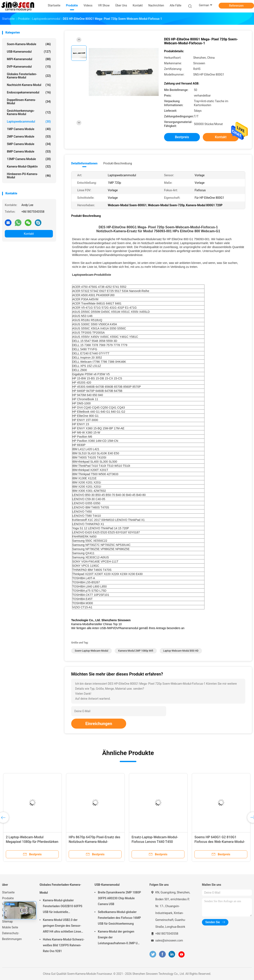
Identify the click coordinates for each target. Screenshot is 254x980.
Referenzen (236, 6)
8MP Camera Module (29, 152)
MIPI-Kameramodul (29, 59)
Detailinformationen (84, 163)
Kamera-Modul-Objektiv (29, 166)
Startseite (8, 892)
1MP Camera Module (29, 129)
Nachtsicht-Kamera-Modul (29, 85)
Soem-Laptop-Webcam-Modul (92, 651)
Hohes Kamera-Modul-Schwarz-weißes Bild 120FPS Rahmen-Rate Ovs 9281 (64, 945)
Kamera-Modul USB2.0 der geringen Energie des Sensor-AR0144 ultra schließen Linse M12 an (62, 926)
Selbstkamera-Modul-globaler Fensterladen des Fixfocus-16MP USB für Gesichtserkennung (119, 918)
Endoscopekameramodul (29, 92)
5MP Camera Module (29, 144)
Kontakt (29, 234)
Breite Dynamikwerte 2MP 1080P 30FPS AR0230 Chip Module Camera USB (119, 898)
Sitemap (7, 922)
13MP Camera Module (29, 159)
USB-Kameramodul (29, 52)
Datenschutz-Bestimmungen (12, 936)
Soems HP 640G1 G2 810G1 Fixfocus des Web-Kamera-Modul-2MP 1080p (220, 842)
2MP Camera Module (29, 137)
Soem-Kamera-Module (29, 44)
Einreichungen (99, 724)
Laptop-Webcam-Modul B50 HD (181, 651)
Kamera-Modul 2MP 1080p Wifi (136, 651)
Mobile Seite (10, 927)
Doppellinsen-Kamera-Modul (29, 102)
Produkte (8, 898)
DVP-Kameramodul (29, 67)
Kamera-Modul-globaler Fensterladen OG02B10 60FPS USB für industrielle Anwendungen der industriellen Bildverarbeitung (63, 907)
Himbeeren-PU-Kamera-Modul (29, 176)
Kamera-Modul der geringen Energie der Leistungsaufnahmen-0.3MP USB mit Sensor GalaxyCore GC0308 (120, 938)
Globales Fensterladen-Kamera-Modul (29, 76)
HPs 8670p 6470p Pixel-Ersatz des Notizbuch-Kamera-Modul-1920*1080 (94, 842)
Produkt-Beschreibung (118, 163)
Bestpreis (182, 137)
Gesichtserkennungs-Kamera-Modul (29, 112)
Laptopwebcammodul (29, 122)
